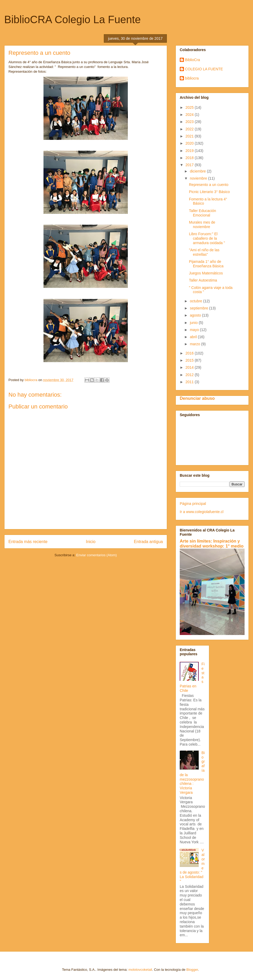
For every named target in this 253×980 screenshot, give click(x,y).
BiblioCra (193, 60)
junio (194, 323)
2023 (190, 122)
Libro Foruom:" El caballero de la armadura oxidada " (207, 238)
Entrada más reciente (28, 542)
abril (194, 337)
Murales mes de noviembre (202, 225)
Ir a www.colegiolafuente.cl (202, 512)
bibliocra (192, 78)
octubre (196, 301)
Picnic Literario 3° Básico (209, 192)
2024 (190, 115)
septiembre (199, 308)
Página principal (193, 504)
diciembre (198, 171)
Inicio (91, 542)
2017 (190, 165)
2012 (190, 375)
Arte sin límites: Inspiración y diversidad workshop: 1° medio (212, 543)
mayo (195, 330)
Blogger (192, 970)
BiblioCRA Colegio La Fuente (72, 19)
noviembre (199, 178)
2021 (190, 136)
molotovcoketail (140, 970)
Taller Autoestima (203, 280)
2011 (190, 382)
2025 (190, 107)
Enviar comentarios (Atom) (96, 555)
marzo (195, 344)
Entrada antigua (148, 542)
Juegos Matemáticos (206, 273)
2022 (190, 129)
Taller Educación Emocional (203, 213)
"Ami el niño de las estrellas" (204, 252)
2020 (190, 143)
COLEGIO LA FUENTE (204, 69)
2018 (190, 158)
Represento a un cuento (209, 185)
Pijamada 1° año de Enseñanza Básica (206, 264)
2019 (190, 151)
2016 (190, 353)
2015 (190, 360)
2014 (190, 367)
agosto (196, 315)
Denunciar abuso (197, 398)
